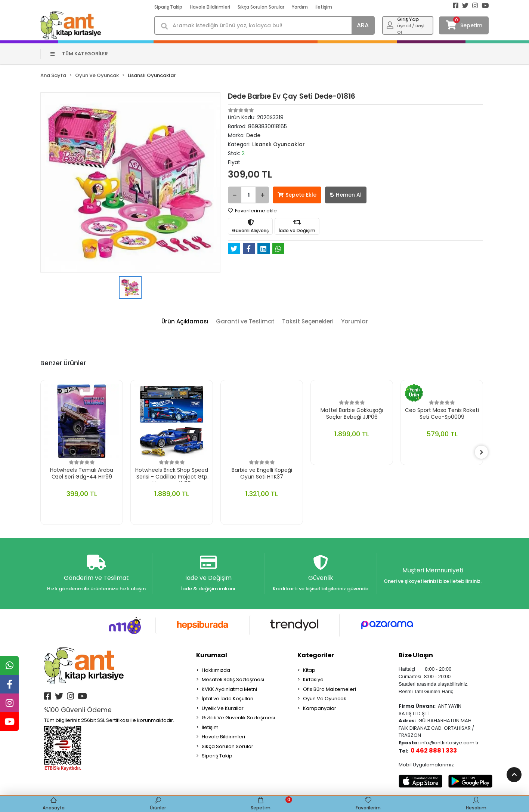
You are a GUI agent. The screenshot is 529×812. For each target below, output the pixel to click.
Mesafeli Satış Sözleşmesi (233, 680)
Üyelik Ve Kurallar (223, 708)
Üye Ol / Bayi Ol (411, 29)
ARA (363, 25)
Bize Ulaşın (416, 655)
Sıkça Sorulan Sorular (261, 7)
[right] (483, 452)
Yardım (300, 7)
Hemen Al (346, 195)
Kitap (309, 670)
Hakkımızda (216, 670)
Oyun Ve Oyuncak (325, 699)
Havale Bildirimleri (210, 7)
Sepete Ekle (297, 195)
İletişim (324, 7)
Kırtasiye (313, 680)
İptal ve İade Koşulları (228, 699)
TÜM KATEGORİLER (79, 54)
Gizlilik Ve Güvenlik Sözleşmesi (238, 718)
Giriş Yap (408, 19)
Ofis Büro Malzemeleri (330, 689)
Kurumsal (212, 655)
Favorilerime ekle (252, 211)
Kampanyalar (320, 708)
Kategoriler (316, 655)
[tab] (185, 322)
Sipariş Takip (168, 7)
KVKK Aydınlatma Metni (229, 689)
